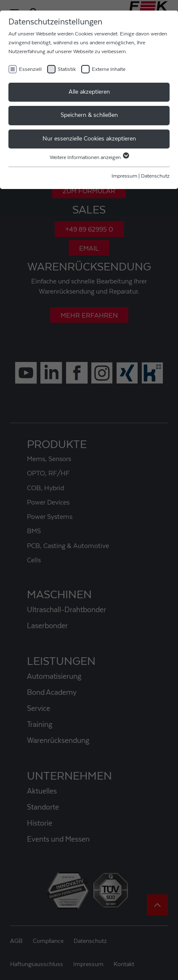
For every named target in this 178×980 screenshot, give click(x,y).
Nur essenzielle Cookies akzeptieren (89, 139)
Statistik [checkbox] (67, 69)
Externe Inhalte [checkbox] (109, 69)
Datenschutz (155, 176)
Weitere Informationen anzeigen (89, 157)
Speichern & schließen (89, 115)
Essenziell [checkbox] (30, 69)
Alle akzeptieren (89, 92)
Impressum (124, 176)
